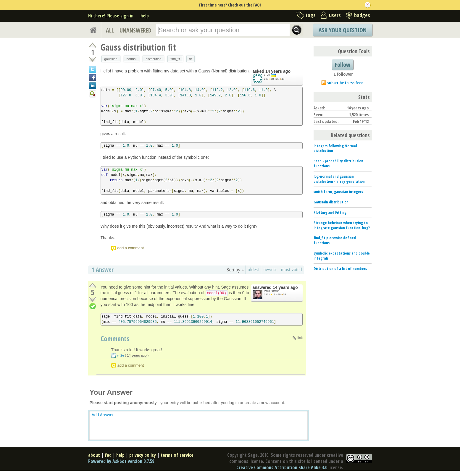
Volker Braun (272, 291)
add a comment (131, 248)
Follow (343, 65)
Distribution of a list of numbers (340, 268)
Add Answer (103, 415)
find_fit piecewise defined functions (335, 240)
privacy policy (143, 455)
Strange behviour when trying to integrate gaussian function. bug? (342, 225)
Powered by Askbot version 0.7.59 (121, 461)
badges (362, 15)
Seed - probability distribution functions (338, 163)
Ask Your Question (343, 30)
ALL (110, 30)
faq (108, 455)
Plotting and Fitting (330, 212)
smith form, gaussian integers (338, 192)
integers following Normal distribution (335, 148)
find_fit (175, 59)
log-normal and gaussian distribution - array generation (339, 179)
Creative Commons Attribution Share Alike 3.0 (282, 467)
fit (191, 59)
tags (311, 15)
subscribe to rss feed (345, 83)
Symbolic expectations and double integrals (342, 256)
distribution (153, 59)
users (335, 15)
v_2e (267, 75)
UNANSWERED (135, 30)
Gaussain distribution (331, 202)
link (300, 338)
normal (132, 59)
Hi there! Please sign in (111, 16)
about (94, 455)
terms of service (177, 455)
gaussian (111, 59)
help (145, 16)
